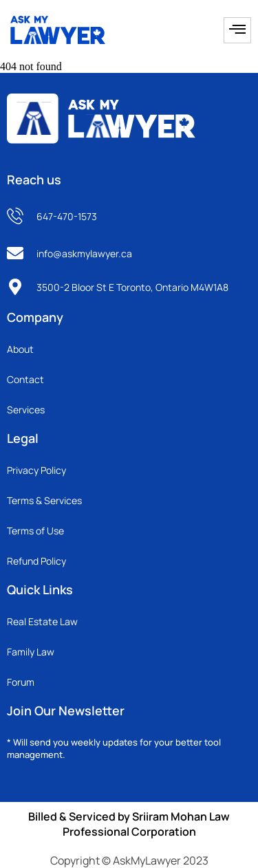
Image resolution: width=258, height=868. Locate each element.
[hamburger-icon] (237, 30)
